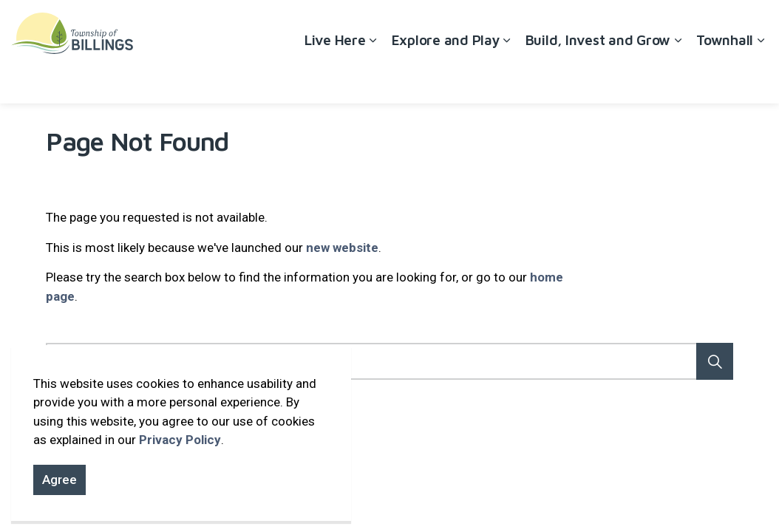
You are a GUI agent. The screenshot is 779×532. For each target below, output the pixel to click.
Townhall (725, 78)
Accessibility (573, 26)
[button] (715, 361)
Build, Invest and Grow (598, 78)
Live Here (335, 78)
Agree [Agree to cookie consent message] (59, 480)
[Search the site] (389, 361)
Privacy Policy (180, 440)
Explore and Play (446, 78)
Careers (637, 26)
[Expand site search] (753, 26)
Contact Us (698, 26)
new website (342, 248)
